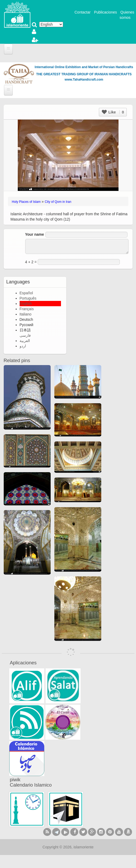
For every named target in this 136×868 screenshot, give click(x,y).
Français (27, 309)
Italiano (26, 314)
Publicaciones (106, 12)
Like (113, 112)
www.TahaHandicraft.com (84, 80)
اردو (23, 346)
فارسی (25, 335)
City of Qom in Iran (58, 202)
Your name (35, 234)
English (26, 304)
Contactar (83, 12)
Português (28, 298)
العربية (25, 341)
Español (26, 293)
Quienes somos (127, 15)
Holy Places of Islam (26, 202)
